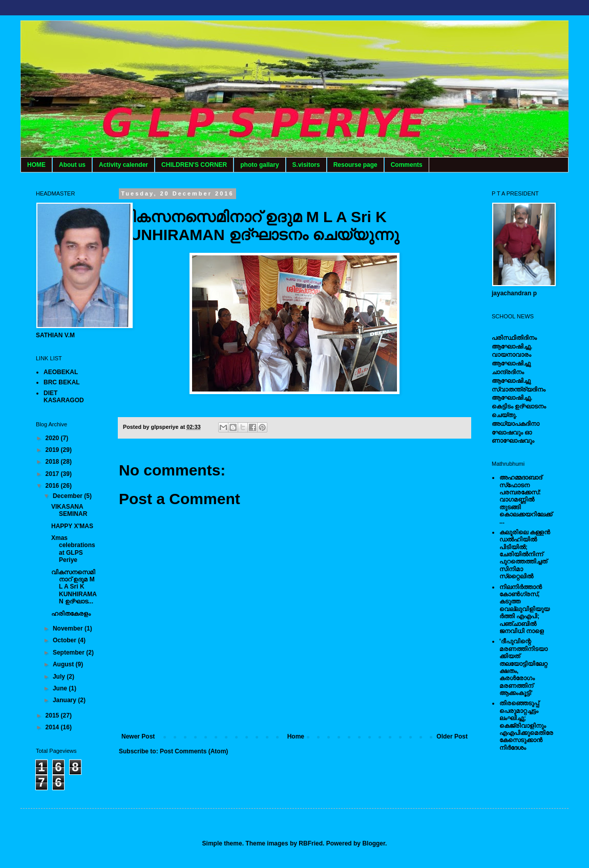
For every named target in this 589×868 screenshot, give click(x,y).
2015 (53, 715)
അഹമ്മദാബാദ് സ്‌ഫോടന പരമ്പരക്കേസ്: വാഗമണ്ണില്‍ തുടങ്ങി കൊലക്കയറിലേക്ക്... (526, 500)
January (65, 700)
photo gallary (259, 165)
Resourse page (355, 165)
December (68, 496)
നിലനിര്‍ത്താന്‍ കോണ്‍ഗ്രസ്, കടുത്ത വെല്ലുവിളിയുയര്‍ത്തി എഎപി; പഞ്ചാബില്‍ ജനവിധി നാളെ (524, 609)
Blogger (374, 843)
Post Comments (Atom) (194, 751)
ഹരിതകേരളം (71, 614)
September (69, 653)
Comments (407, 165)
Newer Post (138, 736)
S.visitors (306, 165)
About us (72, 165)
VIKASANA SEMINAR (69, 510)
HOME (36, 165)
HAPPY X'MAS (72, 526)
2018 (53, 462)
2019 (53, 450)
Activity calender (123, 165)
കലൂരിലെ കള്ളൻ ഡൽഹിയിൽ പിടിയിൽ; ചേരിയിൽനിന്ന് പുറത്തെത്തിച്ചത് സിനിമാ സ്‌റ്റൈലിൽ (525, 554)
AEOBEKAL (61, 372)
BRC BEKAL (62, 382)
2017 (53, 474)
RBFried (311, 843)
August (64, 664)
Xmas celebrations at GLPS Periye (73, 549)
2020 (53, 438)
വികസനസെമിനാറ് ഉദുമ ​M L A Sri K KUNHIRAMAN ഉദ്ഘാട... (74, 587)
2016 (53, 486)
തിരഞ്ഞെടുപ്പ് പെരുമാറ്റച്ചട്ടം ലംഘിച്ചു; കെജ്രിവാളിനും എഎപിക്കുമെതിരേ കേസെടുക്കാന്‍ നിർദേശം (526, 725)
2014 (53, 727)
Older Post (452, 736)
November (69, 628)
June (61, 688)
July (60, 677)
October (65, 640)
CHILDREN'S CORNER (194, 165)
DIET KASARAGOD (64, 397)
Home (296, 736)
